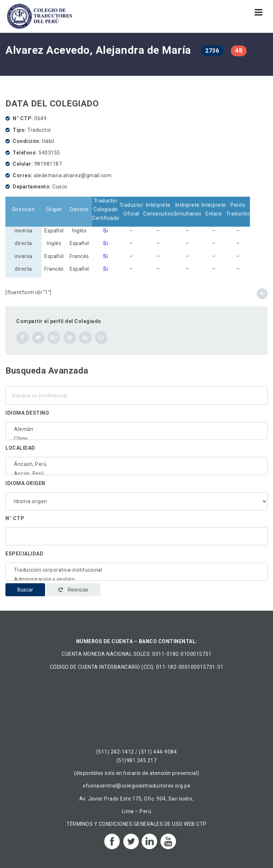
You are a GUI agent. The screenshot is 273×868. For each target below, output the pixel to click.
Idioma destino (27, 413)
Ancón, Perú (136, 474)
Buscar (25, 590)
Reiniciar (74, 590)
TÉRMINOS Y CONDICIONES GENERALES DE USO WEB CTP (136, 824)
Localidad (20, 448)
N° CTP (15, 518)
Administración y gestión (136, 579)
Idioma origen (25, 483)
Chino (136, 439)
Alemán (136, 429)
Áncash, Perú (136, 464)
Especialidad (24, 554)
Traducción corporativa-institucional (136, 570)
